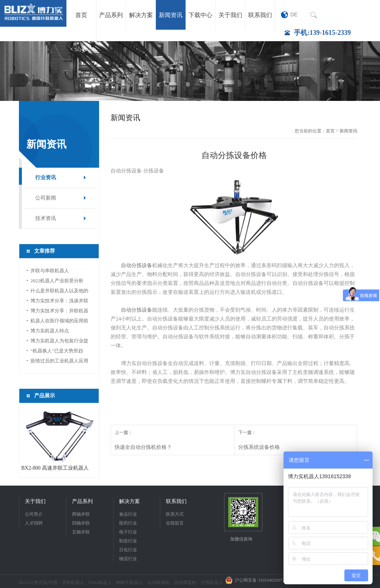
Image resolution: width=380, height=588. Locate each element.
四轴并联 (81, 523)
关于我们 (35, 501)
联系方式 (175, 514)
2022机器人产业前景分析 (57, 281)
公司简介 (34, 514)
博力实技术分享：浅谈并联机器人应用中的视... (59, 302)
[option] (190, 71)
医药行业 (128, 523)
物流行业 (128, 559)
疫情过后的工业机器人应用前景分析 (59, 362)
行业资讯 (46, 178)
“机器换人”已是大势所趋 (57, 351)
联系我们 (176, 501)
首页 (330, 131)
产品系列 (82, 501)
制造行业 (128, 541)
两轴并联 (81, 514)
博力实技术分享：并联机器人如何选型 (59, 312)
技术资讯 (46, 218)
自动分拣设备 (137, 265)
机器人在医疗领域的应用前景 (59, 322)
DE (294, 14)
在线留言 (175, 523)
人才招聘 (34, 523)
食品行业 (128, 514)
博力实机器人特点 (50, 331)
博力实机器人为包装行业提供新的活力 (59, 342)
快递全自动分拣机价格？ (143, 447)
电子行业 (128, 532)
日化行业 (128, 550)
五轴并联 (81, 532)
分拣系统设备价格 (259, 447)
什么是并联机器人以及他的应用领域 (59, 292)
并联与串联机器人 (50, 271)
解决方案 (130, 501)
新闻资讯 (348, 131)
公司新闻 (46, 198)
